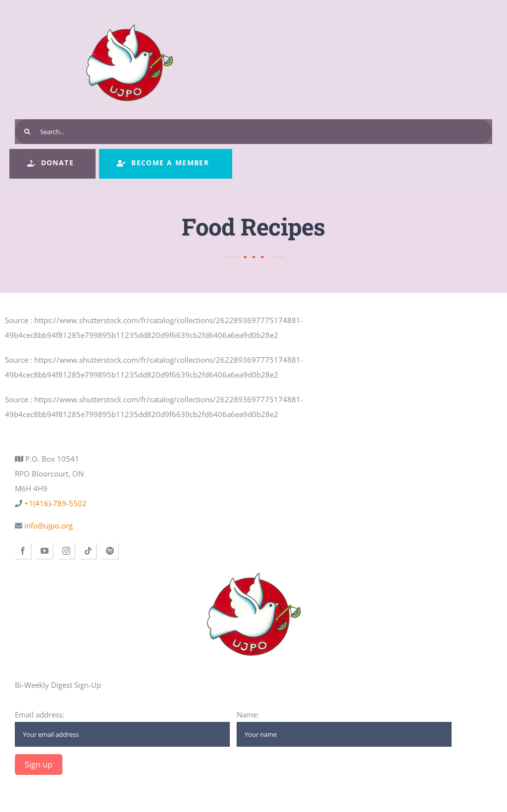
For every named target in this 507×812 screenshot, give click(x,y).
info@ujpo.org (48, 525)
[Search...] (253, 132)
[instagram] (67, 551)
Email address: (122, 728)
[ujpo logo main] (129, 16)
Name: (344, 728)
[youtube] (45, 551)
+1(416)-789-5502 (54, 503)
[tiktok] (89, 551)
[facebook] (23, 551)
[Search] (27, 132)
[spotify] (110, 551)
